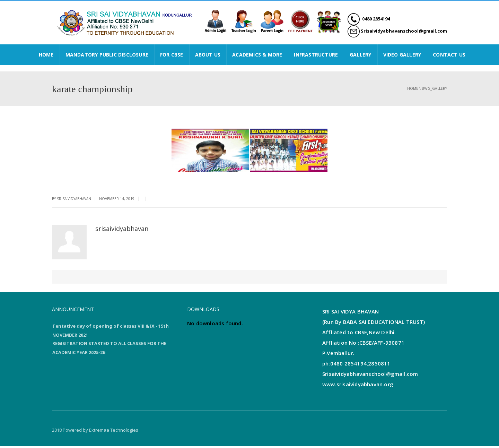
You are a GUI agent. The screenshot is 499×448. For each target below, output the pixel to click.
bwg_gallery (434, 88)
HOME (46, 55)
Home (413, 88)
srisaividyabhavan (122, 229)
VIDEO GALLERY (402, 55)
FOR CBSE (172, 55)
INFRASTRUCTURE (316, 55)
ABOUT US (208, 55)
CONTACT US (449, 55)
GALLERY (360, 55)
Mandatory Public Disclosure (107, 55)
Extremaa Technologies (114, 432)
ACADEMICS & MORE (257, 55)
